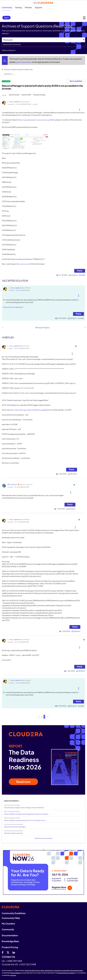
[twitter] (8, 952)
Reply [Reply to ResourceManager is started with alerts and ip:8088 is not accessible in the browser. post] (80, 270)
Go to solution (76, 81)
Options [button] (8, 74)
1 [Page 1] (42, 717)
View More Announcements (44, 838)
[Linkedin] (14, 952)
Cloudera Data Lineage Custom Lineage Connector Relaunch (24, 808)
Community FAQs (11, 918)
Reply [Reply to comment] (78, 314)
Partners (28, 7)
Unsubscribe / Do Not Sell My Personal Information (68, 970)
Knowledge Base (10, 941)
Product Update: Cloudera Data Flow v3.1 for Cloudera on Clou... (25, 820)
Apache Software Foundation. (66, 973)
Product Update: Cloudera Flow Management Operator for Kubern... (27, 814)
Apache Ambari (14, 95)
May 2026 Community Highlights (15, 827)
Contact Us (8, 957)
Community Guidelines (14, 913)
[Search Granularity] (43, 40)
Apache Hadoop (16, 973)
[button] (80, 109)
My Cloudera (8, 924)
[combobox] (43, 44)
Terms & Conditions (30, 970)
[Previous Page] (39, 717)
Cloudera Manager (39, 95)
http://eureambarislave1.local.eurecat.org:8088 (36, 120)
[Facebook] (3, 952)
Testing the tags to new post (13, 833)
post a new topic (24, 62)
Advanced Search (9, 50)
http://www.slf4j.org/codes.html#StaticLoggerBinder (30, 410)
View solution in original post (13, 307)
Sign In (6, 18)
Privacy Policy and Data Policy (45, 970)
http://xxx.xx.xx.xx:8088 (25, 264)
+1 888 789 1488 (14, 961)
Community (7, 7)
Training (18, 7)
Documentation (10, 935)
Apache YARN (26, 95)
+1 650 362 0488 (27, 964)
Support (38, 7)
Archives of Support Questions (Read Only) (18, 70)
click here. (13, 975)
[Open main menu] (84, 18)
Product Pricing (10, 947)
